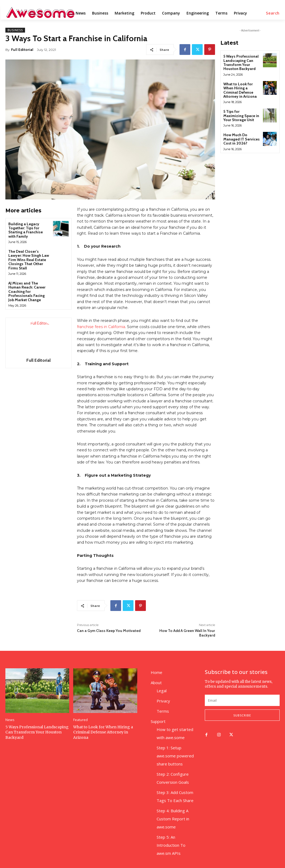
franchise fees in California (101, 327)
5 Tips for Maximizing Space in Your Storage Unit (241, 116)
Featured (80, 720)
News (10, 720)
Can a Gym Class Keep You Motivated (109, 631)
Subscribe (242, 715)
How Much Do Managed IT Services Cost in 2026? (242, 139)
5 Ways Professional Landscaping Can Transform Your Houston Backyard (241, 62)
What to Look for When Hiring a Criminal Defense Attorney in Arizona (240, 90)
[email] (242, 700)
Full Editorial (22, 50)
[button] (273, 13)
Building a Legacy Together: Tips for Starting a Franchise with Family (26, 230)
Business (15, 30)
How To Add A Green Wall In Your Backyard (187, 633)
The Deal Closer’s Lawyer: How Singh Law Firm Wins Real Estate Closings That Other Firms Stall (29, 260)
